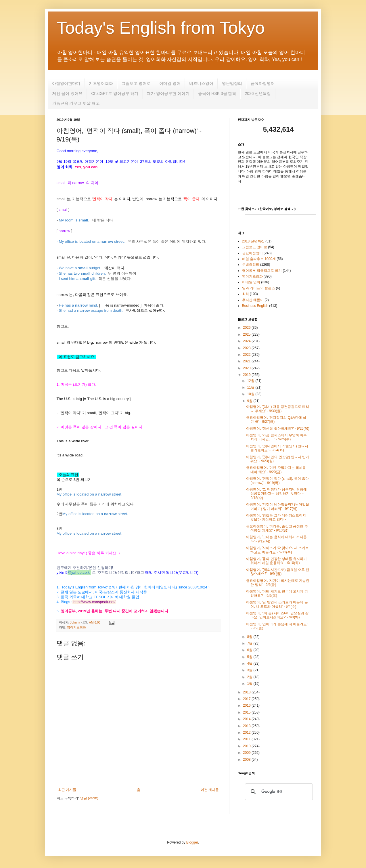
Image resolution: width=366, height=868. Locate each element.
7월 (250, 643)
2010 (247, 746)
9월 (250, 401)
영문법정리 (232, 83)
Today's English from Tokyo (161, 28)
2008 (247, 760)
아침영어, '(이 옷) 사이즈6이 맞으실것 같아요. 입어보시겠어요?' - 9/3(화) (277, 615)
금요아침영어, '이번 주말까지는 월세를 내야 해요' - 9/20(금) (276, 470)
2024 (247, 341)
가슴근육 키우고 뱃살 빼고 (76, 103)
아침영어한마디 (66, 83)
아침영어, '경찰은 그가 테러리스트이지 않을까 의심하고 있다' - (276, 517)
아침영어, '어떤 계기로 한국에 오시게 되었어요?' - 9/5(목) (277, 593)
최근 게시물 (67, 790)
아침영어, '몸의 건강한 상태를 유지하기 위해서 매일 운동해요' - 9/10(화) (276, 561)
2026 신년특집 (258, 93)
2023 (247, 348)
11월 (251, 387)
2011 (247, 739)
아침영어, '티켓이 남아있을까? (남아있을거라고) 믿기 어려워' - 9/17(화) (277, 506)
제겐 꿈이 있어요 (68, 93)
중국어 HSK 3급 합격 (217, 93)
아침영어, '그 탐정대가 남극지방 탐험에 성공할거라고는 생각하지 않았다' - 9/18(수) (276, 494)
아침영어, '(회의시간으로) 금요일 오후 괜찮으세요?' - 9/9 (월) (278, 572)
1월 (250, 684)
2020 (247, 368)
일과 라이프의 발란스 (259, 288)
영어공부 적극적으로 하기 (262, 271)
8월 (250, 637)
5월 (250, 657)
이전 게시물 (210, 790)
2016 (247, 706)
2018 (247, 692)
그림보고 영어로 (136, 83)
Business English (255, 306)
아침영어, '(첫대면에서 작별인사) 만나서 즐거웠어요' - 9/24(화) (277, 448)
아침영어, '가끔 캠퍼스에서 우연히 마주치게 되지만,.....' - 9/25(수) (276, 437)
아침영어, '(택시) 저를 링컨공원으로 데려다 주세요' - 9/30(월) (278, 409)
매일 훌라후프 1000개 (259, 259)
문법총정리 (251, 265)
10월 (251, 394)
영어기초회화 (76, 627)
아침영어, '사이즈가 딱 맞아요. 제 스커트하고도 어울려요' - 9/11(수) (277, 550)
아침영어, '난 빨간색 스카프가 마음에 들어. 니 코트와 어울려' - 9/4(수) (277, 604)
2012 (247, 733)
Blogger (192, 842)
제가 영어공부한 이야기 (168, 93)
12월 (251, 381)
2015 (247, 712)
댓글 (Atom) (89, 798)
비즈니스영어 (201, 83)
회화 (246, 294)
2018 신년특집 (253, 241)
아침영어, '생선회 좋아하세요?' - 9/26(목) (278, 429)
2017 (247, 699)
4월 (250, 664)
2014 (247, 719)
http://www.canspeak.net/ (94, 602)
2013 (247, 726)
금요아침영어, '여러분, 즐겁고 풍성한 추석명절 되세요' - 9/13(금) (277, 528)
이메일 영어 (170, 83)
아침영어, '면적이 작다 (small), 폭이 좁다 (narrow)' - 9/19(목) (277, 481)
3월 (250, 670)
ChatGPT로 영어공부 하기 (115, 93)
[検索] (278, 792)
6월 (250, 650)
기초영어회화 (101, 83)
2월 (250, 677)
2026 (247, 328)
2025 (247, 334)
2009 (247, 753)
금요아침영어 (263, 83)
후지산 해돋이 (253, 300)
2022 (247, 355)
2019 (247, 375)
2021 (247, 361)
